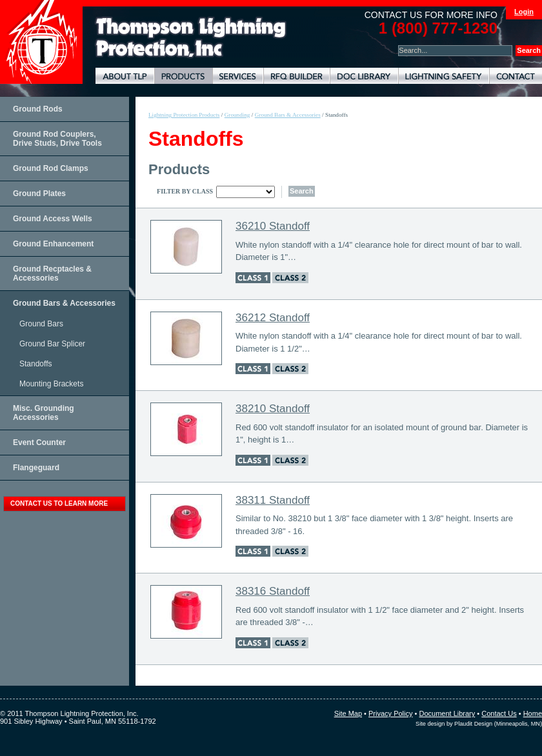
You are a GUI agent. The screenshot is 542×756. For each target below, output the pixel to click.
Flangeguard (36, 468)
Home (533, 713)
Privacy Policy (390, 713)
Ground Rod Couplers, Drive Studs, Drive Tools (57, 139)
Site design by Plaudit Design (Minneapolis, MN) (479, 724)
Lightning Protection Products (183, 76)
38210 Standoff (273, 409)
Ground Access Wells (53, 219)
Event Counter (39, 443)
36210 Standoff (273, 226)
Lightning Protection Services (238, 76)
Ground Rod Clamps (51, 168)
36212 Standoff (273, 318)
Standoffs (35, 364)
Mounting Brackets (51, 384)
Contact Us (499, 713)
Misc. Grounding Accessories (44, 413)
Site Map (348, 713)
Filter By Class (185, 191)
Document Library (364, 76)
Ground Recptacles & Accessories (52, 274)
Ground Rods (38, 109)
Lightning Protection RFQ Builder (296, 76)
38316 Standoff (273, 591)
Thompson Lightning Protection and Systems (41, 42)
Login (524, 12)
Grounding (237, 115)
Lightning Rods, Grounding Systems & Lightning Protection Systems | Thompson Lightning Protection (191, 38)
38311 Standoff (273, 500)
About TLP (125, 76)
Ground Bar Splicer (52, 344)
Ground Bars (41, 324)
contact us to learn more (59, 503)
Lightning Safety (444, 76)
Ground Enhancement (53, 244)
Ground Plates (39, 194)
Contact (516, 76)
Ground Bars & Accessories (64, 303)
